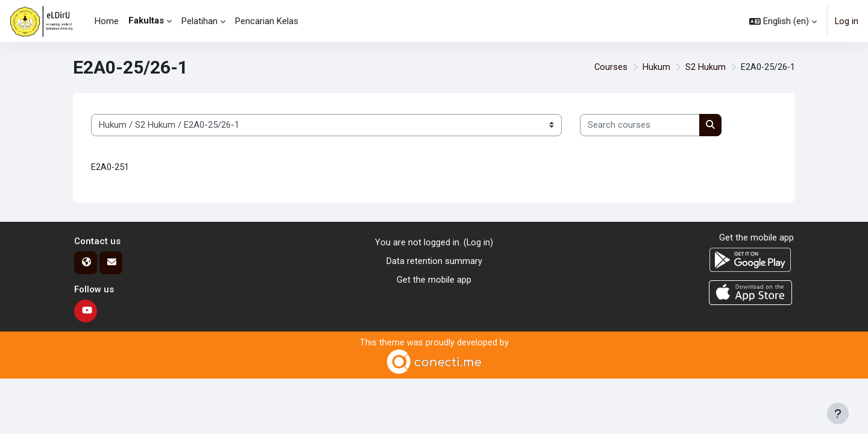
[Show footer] (838, 414)
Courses (609, 68)
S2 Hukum (704, 68)
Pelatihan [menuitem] (200, 21)
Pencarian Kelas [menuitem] (267, 21)
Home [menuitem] (107, 21)
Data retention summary (434, 262)
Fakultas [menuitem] (146, 20)
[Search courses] (640, 125)
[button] (782, 21)
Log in (846, 21)
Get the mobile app (434, 280)
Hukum (655, 68)
